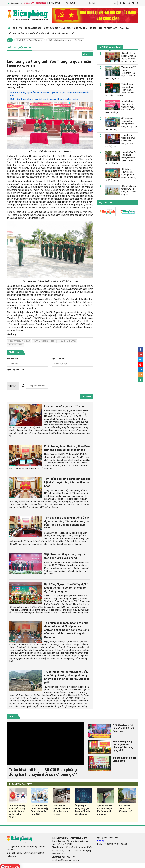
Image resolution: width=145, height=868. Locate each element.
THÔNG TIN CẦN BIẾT (20, 784)
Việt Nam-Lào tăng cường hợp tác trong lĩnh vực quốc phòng (65, 556)
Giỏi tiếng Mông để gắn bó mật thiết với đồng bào (123, 727)
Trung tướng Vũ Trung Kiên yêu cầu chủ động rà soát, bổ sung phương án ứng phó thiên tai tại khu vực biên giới (67, 676)
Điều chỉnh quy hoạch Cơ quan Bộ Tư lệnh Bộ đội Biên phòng (129, 57)
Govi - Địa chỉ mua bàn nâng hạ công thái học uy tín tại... (61, 809)
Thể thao (12, 33)
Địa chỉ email (58, 358)
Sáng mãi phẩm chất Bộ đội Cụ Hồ (57, 33)
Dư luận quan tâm (110, 47)
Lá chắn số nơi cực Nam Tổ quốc (65, 405)
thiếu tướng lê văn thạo (19, 340)
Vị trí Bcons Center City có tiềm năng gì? (126, 808)
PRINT (87, 54)
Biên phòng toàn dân (78, 27)
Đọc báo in (106, 202)
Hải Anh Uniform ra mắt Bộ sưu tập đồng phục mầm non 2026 (40, 809)
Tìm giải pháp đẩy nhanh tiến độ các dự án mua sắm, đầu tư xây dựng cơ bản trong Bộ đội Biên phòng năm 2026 (67, 522)
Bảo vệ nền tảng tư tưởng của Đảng (66, 40)
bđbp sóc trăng (15, 344)
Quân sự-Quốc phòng (55, 27)
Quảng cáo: (108, 837)
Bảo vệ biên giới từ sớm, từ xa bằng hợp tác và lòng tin (129, 190)
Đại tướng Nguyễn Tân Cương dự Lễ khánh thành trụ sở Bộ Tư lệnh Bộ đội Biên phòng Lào (66, 587)
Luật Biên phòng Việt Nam (30, 40)
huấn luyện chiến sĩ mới (44, 340)
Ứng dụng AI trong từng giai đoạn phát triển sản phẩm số (82, 809)
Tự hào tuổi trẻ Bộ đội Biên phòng (124, 759)
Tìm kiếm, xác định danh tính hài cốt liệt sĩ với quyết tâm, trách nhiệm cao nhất (67, 482)
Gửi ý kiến (86, 396)
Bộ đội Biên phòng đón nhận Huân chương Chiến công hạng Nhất (123, 745)
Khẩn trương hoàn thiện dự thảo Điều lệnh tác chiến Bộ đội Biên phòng (67, 447)
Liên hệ (101, 840)
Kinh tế (102, 27)
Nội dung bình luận (15, 369)
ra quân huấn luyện (67, 340)
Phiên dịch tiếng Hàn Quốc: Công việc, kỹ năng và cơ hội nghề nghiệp (17, 811)
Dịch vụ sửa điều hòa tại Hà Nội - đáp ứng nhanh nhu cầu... (105, 809)
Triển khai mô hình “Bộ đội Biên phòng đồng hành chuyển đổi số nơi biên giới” (43, 771)
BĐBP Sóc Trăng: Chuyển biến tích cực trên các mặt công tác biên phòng (44, 98)
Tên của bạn (12, 358)
